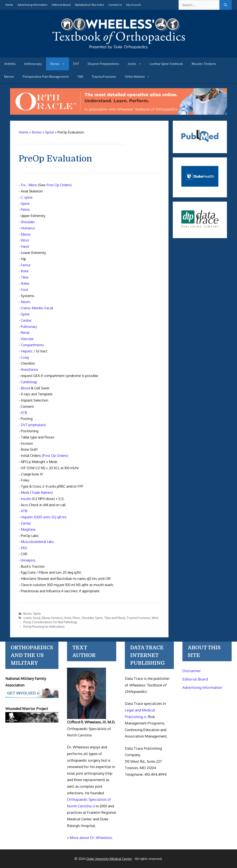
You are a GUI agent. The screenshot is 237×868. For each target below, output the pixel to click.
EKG (24, 548)
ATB (24, 413)
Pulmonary (29, 327)
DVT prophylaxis (33, 425)
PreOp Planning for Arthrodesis (44, 627)
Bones (60, 64)
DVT (76, 64)
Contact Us (115, 5)
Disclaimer (192, 671)
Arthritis (10, 64)
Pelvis (25, 210)
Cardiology (29, 382)
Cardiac (26, 320)
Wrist (25, 240)
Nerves (9, 77)
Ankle (25, 283)
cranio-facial (32, 618)
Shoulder (28, 222)
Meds (25, 493)
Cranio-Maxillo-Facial (37, 308)
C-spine (27, 197)
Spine (25, 204)
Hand (25, 246)
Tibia (25, 277)
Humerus (28, 228)
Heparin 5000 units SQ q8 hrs (44, 517)
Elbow (26, 234)
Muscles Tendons (204, 64)
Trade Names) (42, 493)
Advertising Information (32, 5)
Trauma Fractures (104, 77)
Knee (25, 271)
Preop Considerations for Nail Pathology (50, 622)
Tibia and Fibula (115, 618)
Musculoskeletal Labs (37, 542)
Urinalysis (28, 560)
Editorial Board (61, 5)
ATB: (24, 511)
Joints (137, 64)
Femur (26, 265)
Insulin (26, 499)
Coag (25, 357)
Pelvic (76, 618)
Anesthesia (29, 369)
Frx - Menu (29, 185)
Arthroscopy (33, 64)
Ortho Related (139, 77)
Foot (25, 290)
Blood (25, 388)
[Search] (226, 5)
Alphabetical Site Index (89, 5)
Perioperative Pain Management (46, 77)
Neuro (26, 302)
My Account (134, 5)
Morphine (28, 529)
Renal (25, 333)
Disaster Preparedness (104, 64)
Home (9, 5)
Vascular (27, 339)
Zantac (26, 523)
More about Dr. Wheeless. (91, 838)
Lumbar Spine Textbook (166, 64)
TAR (80, 77)
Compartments (32, 345)
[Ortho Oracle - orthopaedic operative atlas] (118, 113)
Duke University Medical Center (109, 859)
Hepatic (27, 351)
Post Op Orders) (59, 185)
